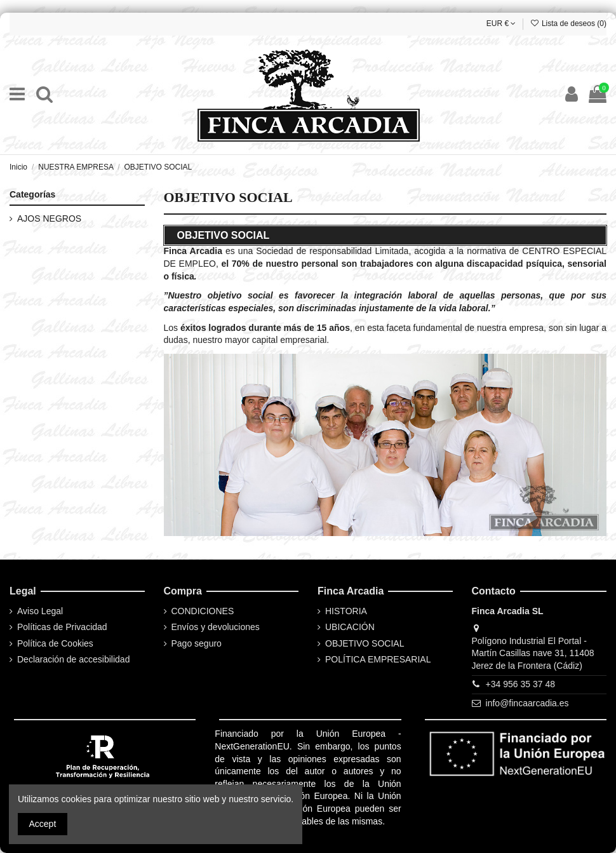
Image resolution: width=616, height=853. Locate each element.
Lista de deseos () (568, 24)
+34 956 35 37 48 (520, 684)
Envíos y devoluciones (216, 627)
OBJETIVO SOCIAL (365, 643)
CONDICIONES (203, 611)
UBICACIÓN (350, 627)
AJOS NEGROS (49, 218)
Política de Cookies (55, 643)
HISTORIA (346, 611)
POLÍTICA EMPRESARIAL (378, 659)
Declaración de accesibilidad (73, 659)
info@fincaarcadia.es (527, 703)
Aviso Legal (40, 611)
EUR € (501, 24)
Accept (43, 824)
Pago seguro (197, 643)
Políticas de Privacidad (62, 627)
